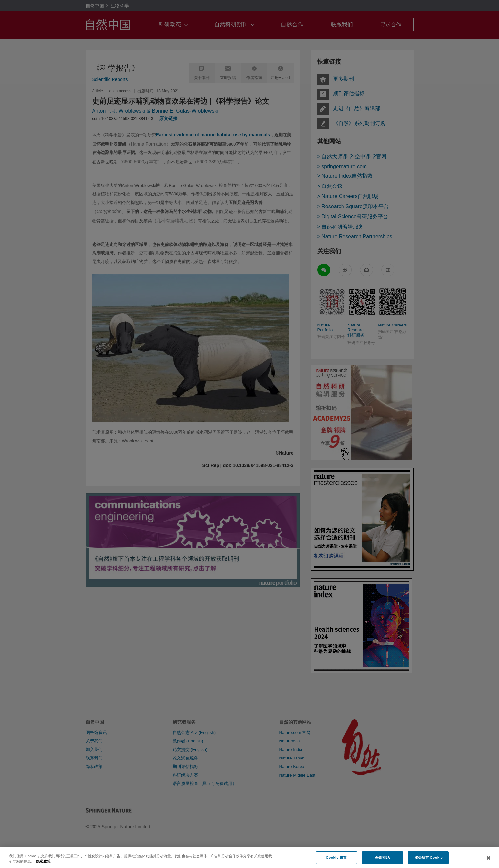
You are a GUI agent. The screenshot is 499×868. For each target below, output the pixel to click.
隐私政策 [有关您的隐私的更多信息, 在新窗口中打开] (43, 866)
